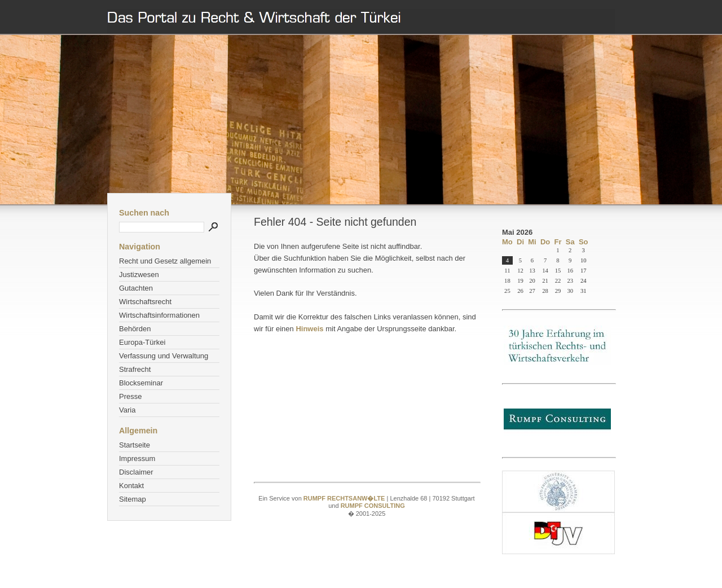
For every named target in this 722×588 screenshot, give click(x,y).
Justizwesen (139, 275)
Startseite (135, 445)
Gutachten (136, 288)
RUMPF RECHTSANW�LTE (345, 498)
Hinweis (309, 329)
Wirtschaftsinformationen (159, 315)
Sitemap (133, 499)
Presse (130, 396)
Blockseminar (141, 383)
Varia (127, 410)
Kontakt (131, 486)
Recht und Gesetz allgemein (165, 261)
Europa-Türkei (142, 342)
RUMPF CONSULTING (373, 506)
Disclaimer (136, 472)
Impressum (137, 458)
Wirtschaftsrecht (145, 302)
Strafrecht (135, 369)
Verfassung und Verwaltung (164, 356)
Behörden (135, 329)
